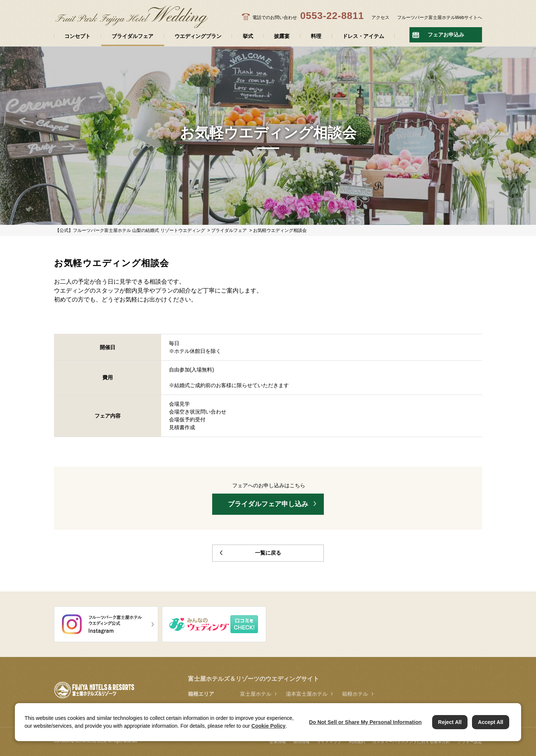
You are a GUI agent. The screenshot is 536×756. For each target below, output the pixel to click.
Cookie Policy (268, 726)
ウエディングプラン (198, 36)
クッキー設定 (470, 741)
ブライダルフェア (133, 36)
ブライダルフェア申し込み (268, 504)
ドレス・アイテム (363, 36)
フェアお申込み (446, 35)
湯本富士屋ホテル (307, 694)
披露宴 (282, 36)
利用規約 (357, 741)
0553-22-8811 (332, 16)
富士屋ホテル (256, 694)
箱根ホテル (355, 694)
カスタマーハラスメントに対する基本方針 (411, 741)
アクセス (380, 17)
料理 (316, 36)
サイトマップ (329, 741)
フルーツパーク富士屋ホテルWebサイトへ (440, 17)
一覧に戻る (268, 553)
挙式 (248, 36)
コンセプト (77, 36)
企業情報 (278, 741)
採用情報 (301, 741)
